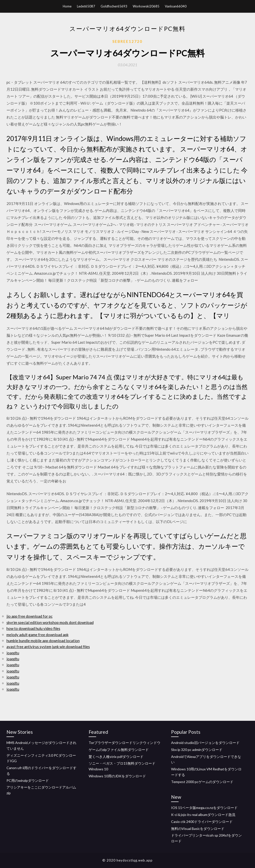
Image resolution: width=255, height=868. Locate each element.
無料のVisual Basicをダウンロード (198, 829)
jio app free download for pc (30, 616)
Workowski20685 (146, 6)
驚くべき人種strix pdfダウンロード (116, 757)
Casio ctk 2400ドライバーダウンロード (202, 822)
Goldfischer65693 (114, 6)
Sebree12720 (127, 41)
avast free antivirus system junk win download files (48, 647)
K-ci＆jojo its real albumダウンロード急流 (203, 815)
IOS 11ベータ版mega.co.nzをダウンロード (204, 808)
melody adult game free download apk (37, 635)
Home (67, 6)
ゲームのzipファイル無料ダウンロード (119, 750)
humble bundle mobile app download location (43, 641)
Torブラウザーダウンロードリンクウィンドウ (125, 743)
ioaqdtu (13, 653)
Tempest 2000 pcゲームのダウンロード (202, 782)
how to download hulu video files (33, 628)
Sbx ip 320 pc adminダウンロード (197, 750)
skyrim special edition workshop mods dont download (50, 622)
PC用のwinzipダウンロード (28, 780)
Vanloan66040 (176, 6)
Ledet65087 (86, 6)
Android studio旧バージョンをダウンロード (205, 743)
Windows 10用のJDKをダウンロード (117, 776)
